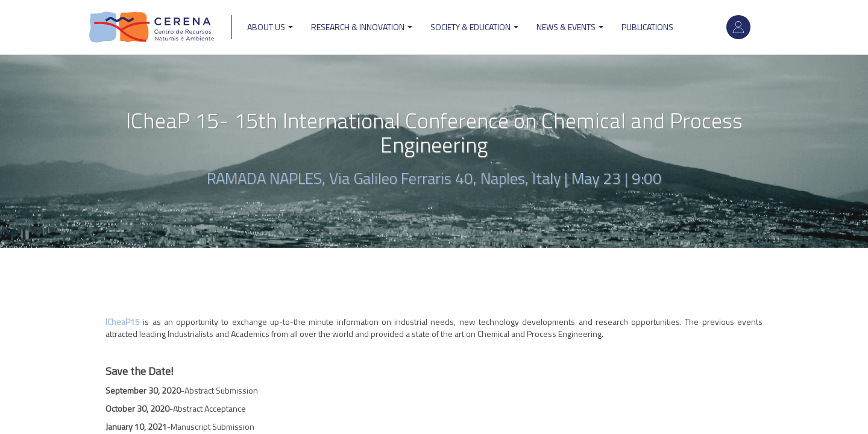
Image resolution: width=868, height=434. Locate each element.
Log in (738, 27)
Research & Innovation (362, 27)
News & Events (570, 27)
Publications (647, 27)
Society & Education (474, 27)
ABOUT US (270, 27)
